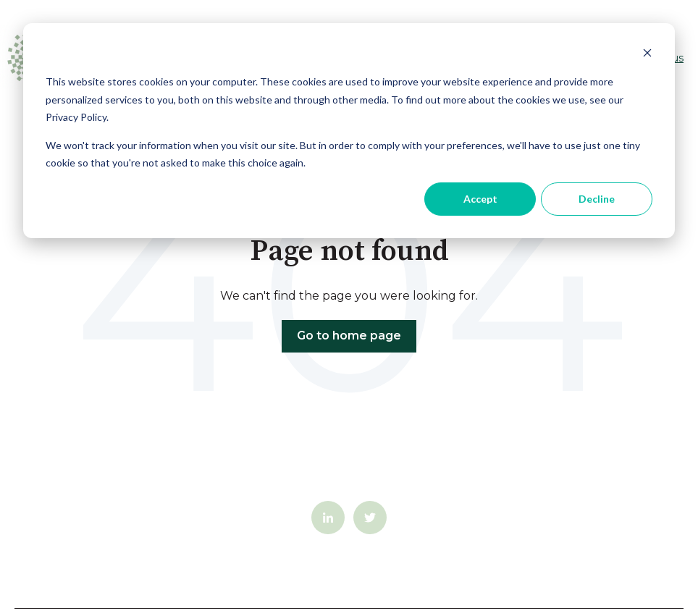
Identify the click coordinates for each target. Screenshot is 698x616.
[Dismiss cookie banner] (647, 55)
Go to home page (349, 336)
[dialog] (349, 131)
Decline (597, 199)
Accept (480, 199)
